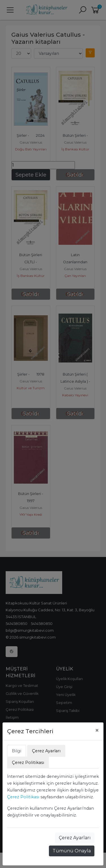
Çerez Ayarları (75, 838)
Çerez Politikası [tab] (28, 763)
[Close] (97, 730)
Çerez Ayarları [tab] (46, 751)
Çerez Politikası (23, 797)
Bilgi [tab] (17, 751)
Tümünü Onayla (72, 851)
